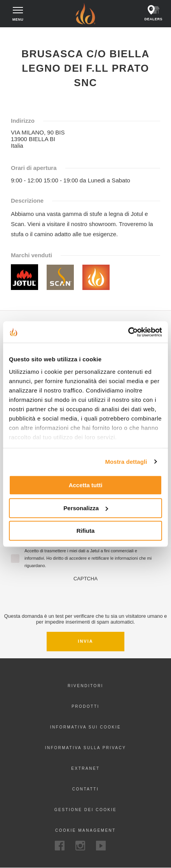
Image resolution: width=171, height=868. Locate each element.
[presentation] (85, 597)
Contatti (86, 789)
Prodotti (85, 706)
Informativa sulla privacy (86, 748)
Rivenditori (85, 686)
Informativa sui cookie (85, 727)
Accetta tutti (86, 485)
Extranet (85, 768)
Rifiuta (86, 531)
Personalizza (86, 508)
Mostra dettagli (126, 462)
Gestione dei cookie (85, 810)
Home (13, 34)
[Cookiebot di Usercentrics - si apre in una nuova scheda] (128, 332)
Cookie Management (85, 830)
